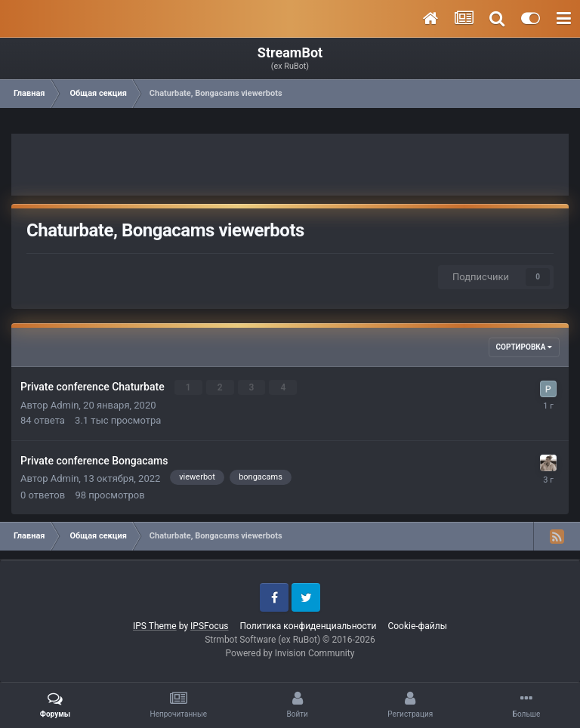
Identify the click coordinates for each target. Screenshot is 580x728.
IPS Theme (155, 626)
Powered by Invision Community (290, 653)
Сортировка (524, 347)
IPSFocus (209, 626)
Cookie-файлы (417, 626)
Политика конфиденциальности (308, 626)
